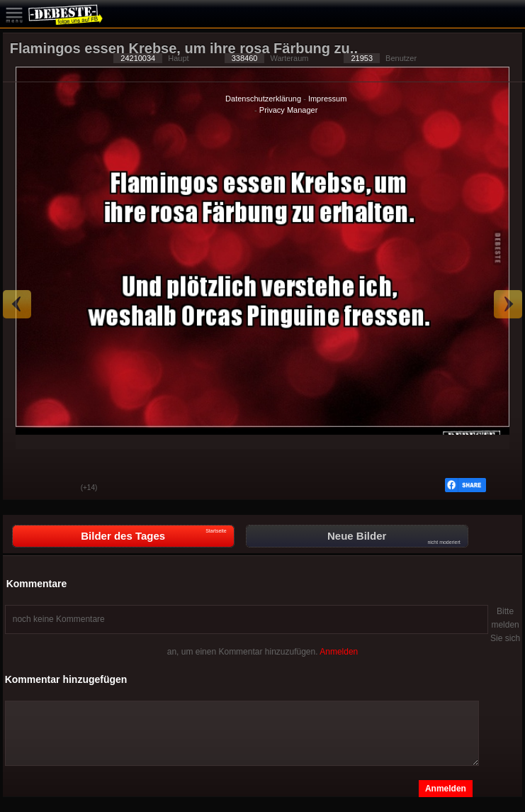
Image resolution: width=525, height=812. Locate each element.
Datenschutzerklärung (263, 99)
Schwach (60, 489)
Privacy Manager (289, 110)
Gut (24, 489)
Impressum (327, 99)
